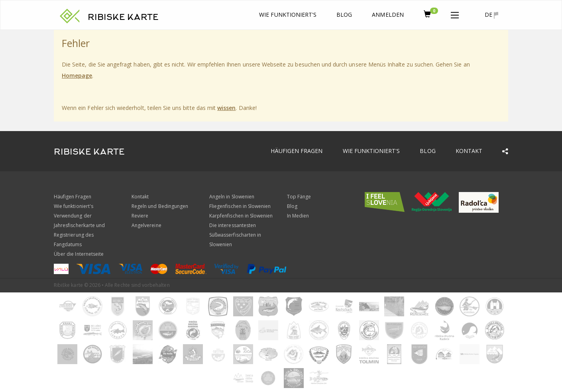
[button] (455, 14)
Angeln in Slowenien (232, 197)
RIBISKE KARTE (123, 17)
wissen (226, 108)
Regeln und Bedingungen (160, 206)
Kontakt (469, 151)
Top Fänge (299, 197)
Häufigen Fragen (297, 151)
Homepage (77, 75)
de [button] (491, 15)
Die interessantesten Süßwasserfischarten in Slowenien (235, 235)
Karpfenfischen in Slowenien (241, 216)
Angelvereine (146, 225)
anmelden (388, 15)
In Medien (298, 216)
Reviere (140, 216)
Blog (344, 15)
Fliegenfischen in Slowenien (240, 206)
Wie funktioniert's (288, 15)
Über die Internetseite (79, 254)
